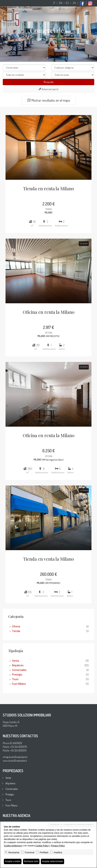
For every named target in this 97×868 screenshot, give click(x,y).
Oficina (16, 626)
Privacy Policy (58, 846)
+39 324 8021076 (18, 747)
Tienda (16, 631)
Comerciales (19, 670)
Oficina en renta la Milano (49, 312)
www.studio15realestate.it (15, 761)
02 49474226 (16, 743)
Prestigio (17, 675)
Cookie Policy (42, 846)
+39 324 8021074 (18, 750)
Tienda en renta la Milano (49, 188)
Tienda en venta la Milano (48, 559)
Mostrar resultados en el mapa (49, 100)
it (54, 3)
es (67, 3)
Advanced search (48, 89)
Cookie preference (13, 846)
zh (74, 3)
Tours (15, 679)
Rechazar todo (31, 861)
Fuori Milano (19, 684)
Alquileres (18, 665)
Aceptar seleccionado (52, 861)
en (61, 3)
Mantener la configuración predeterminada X (72, 824)
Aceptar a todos (13, 861)
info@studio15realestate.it (15, 757)
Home (39, 39)
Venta (15, 661)
